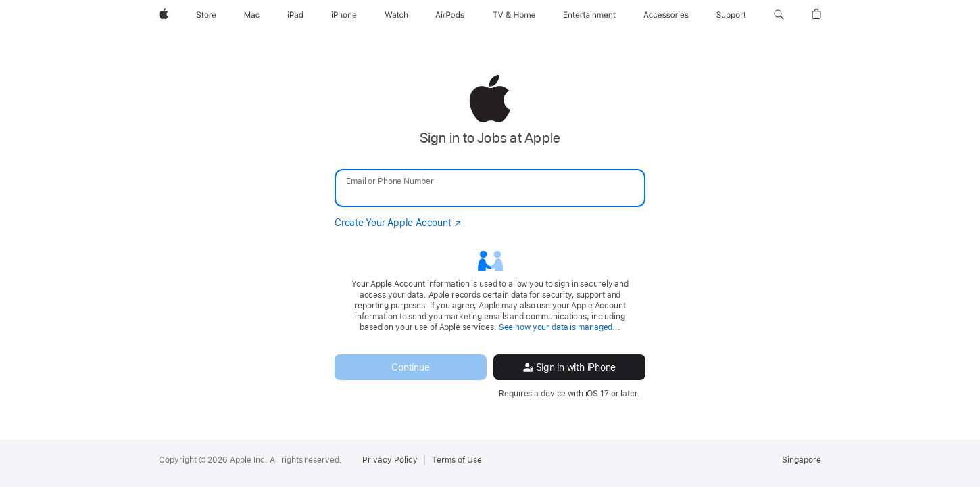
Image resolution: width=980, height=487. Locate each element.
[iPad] (295, 15)
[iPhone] (344, 15)
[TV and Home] (514, 15)
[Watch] (396, 15)
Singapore (802, 460)
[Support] (731, 15)
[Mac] (252, 15)
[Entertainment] (590, 15)
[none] (490, 237)
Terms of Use (457, 460)
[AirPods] (450, 15)
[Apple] (164, 15)
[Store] (206, 15)
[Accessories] (666, 15)
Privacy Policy (390, 460)
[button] (779, 15)
